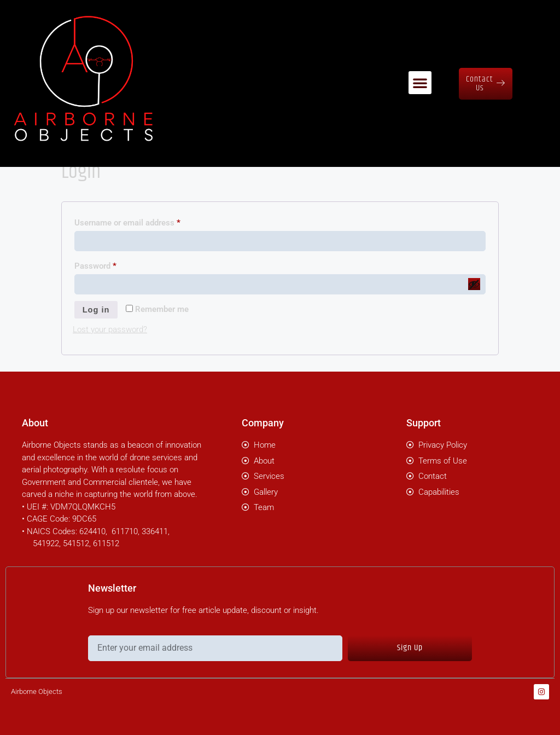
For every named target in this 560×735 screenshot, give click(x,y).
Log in (97, 310)
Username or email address (143, 221)
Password (111, 264)
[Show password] (474, 284)
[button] (420, 76)
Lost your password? (110, 330)
